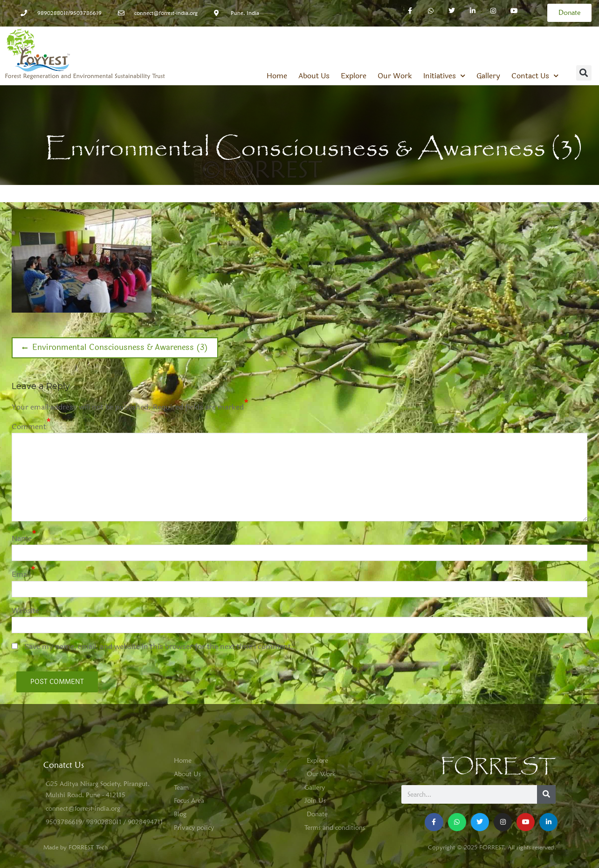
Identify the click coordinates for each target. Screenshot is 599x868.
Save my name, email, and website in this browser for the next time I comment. (159, 646)
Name (22, 538)
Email (21, 574)
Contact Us (535, 76)
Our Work (395, 76)
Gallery (488, 76)
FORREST (498, 767)
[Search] (546, 794)
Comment (29, 427)
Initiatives (444, 76)
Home (277, 76)
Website (25, 611)
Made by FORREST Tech (76, 847)
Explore (354, 76)
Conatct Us (64, 765)
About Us (314, 76)
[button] (584, 73)
